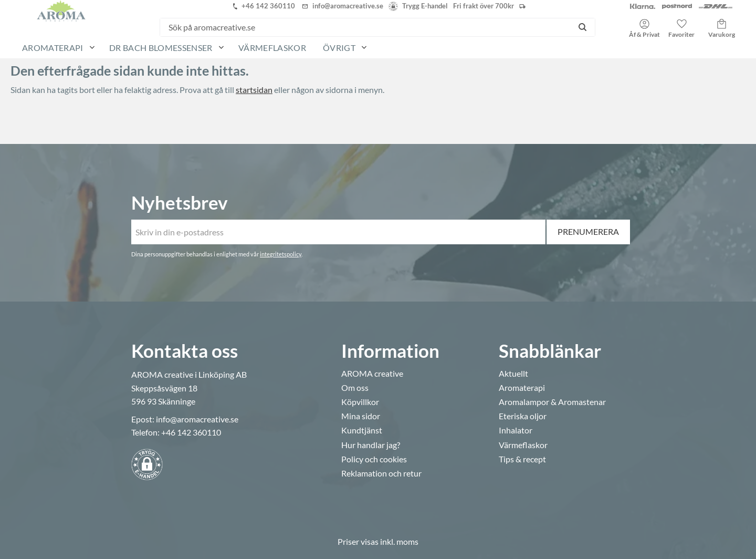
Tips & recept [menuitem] (522, 459)
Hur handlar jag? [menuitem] (371, 445)
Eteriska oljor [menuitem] (523, 416)
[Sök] (582, 27)
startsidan (254, 90)
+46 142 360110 (191, 432)
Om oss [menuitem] (355, 388)
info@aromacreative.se (197, 419)
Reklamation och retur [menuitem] (381, 473)
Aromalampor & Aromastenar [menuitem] (552, 402)
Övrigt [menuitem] (339, 48)
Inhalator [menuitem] (516, 430)
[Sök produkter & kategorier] (365, 27)
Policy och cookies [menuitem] (374, 459)
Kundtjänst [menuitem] (362, 430)
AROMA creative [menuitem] (372, 374)
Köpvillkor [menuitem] (360, 402)
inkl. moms (399, 541)
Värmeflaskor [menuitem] (272, 48)
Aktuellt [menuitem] (513, 374)
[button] (681, 25)
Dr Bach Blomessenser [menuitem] (161, 48)
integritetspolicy (281, 254)
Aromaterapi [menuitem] (53, 48)
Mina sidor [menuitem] (361, 416)
